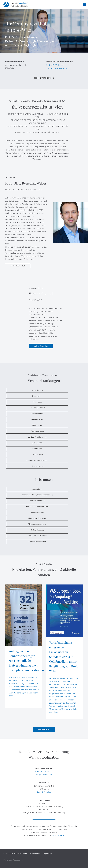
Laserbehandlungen (37, 501)
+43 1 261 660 (58, 835)
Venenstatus (37, 489)
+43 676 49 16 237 (55, 65)
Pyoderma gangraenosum (37, 460)
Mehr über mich (18, 266)
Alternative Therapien (37, 518)
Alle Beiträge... (44, 729)
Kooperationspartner (37, 542)
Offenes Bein (37, 455)
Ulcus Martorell (37, 466)
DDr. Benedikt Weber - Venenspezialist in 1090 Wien (16, 5)
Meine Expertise (41, 346)
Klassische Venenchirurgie (37, 507)
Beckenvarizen (37, 419)
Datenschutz (35, 854)
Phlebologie (37, 425)
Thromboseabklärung (37, 524)
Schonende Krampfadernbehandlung (37, 495)
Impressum (47, 854)
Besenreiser (37, 396)
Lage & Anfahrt (44, 792)
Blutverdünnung (37, 530)
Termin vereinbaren (44, 78)
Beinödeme (37, 449)
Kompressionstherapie (37, 536)
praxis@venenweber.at (57, 68)
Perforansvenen (37, 431)
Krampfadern (37, 390)
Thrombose (37, 402)
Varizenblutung (37, 414)
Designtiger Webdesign (13, 860)
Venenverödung (37, 512)
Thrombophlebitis (37, 408)
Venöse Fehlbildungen (37, 437)
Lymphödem (37, 443)
